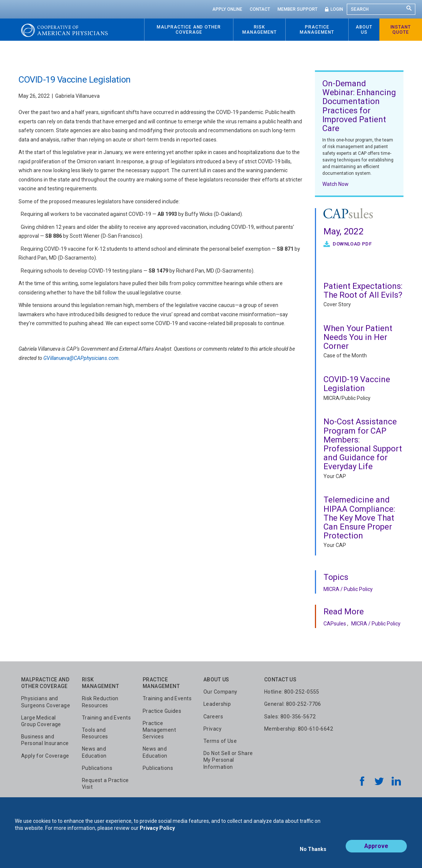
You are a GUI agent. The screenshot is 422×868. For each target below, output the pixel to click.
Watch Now (335, 184)
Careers (213, 717)
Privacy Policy (157, 834)
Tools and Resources (95, 733)
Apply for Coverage (45, 756)
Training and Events (106, 718)
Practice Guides (162, 711)
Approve (376, 852)
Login (337, 9)
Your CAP (335, 476)
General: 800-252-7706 (293, 704)
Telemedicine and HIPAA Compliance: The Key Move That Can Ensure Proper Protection (359, 518)
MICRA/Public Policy (347, 398)
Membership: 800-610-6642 (299, 729)
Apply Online (227, 9)
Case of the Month (345, 355)
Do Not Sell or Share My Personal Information (228, 760)
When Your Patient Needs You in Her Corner (358, 337)
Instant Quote (401, 30)
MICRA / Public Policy (348, 589)
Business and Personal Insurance (45, 740)
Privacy (212, 729)
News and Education (94, 752)
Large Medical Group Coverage (41, 721)
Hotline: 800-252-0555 (292, 692)
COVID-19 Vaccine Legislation (357, 384)
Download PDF (352, 244)
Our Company (220, 692)
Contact (260, 9)
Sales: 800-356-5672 (290, 717)
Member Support (298, 9)
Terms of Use (220, 741)
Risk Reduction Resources (100, 702)
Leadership (217, 704)
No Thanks (313, 852)
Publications (97, 768)
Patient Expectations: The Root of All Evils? (363, 291)
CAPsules (335, 624)
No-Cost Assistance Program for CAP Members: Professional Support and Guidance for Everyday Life (363, 444)
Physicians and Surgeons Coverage (46, 702)
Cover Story (337, 304)
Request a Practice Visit (105, 784)
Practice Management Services (159, 730)
